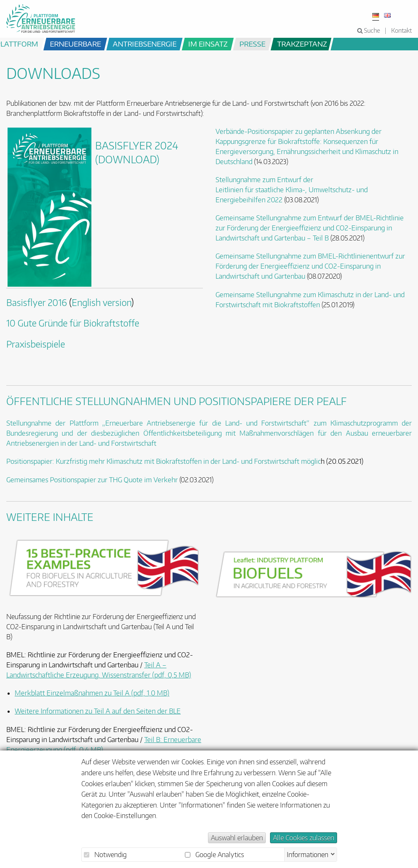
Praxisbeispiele (36, 344)
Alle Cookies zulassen (304, 838)
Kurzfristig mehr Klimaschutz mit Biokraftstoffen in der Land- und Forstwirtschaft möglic (188, 461)
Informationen (308, 854)
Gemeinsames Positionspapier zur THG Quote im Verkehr (92, 480)
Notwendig (105, 855)
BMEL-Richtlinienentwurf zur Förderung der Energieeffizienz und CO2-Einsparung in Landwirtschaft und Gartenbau (310, 266)
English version (101, 303)
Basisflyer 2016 (37, 303)
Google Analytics (214, 855)
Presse (252, 44)
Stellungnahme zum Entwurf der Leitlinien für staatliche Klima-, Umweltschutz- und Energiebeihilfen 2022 (292, 190)
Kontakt (401, 30)
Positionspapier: (30, 461)
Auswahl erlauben (237, 838)
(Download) (127, 159)
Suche (369, 30)
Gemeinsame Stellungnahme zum (267, 256)
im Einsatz (208, 44)
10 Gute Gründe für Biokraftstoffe (73, 323)
